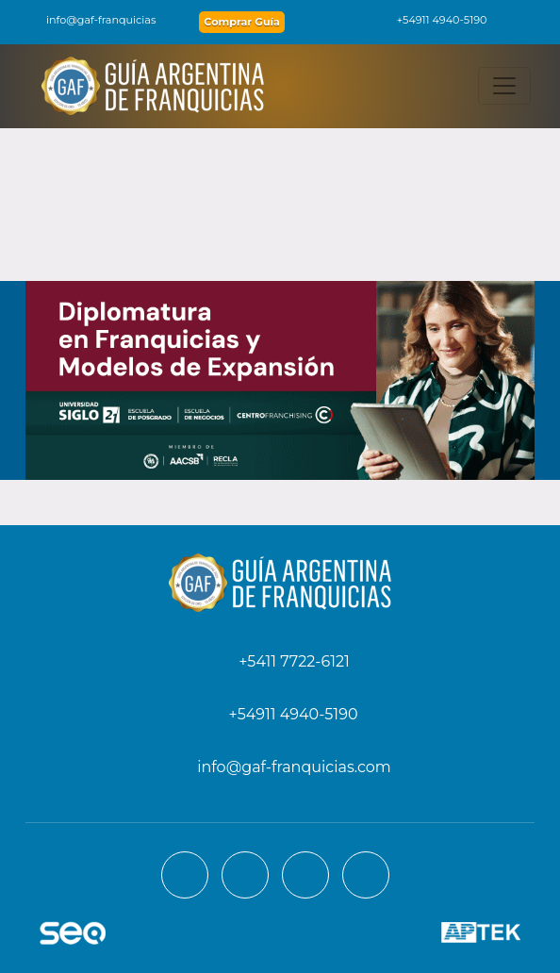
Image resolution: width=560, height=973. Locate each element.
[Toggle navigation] (504, 86)
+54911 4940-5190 (432, 20)
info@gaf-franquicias (89, 20)
